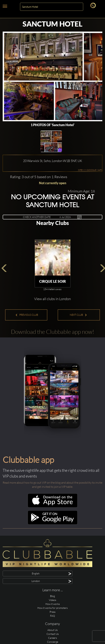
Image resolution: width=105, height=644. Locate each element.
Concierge (53, 642)
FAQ (52, 616)
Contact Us (53, 634)
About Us (52, 630)
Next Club (78, 315)
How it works (53, 604)
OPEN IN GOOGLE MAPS (90, 170)
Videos (52, 600)
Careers (52, 638)
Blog (52, 596)
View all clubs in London (52, 299)
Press (52, 612)
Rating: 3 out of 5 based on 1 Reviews (39, 177)
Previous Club (27, 315)
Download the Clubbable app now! (52, 332)
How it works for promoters (52, 608)
